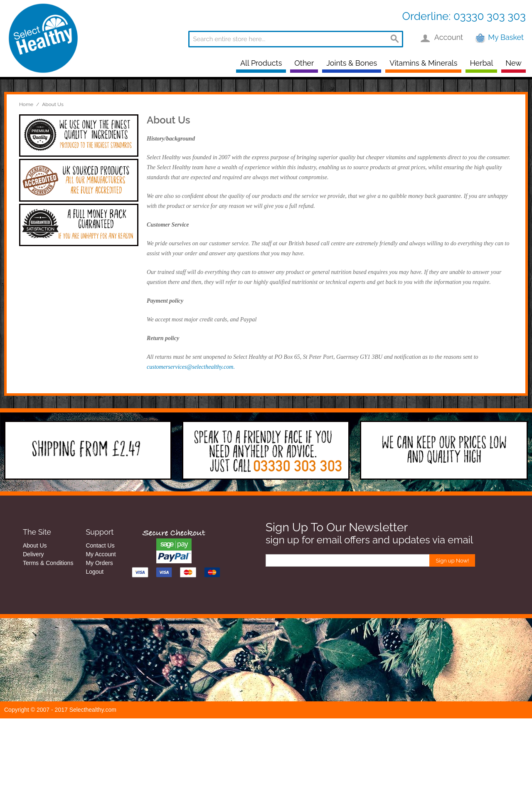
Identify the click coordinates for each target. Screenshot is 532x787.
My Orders (99, 563)
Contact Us (100, 545)
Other (304, 63)
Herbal (481, 63)
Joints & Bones (352, 63)
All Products (261, 63)
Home (26, 104)
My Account (101, 554)
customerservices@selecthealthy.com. (191, 367)
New (514, 63)
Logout (95, 572)
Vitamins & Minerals (423, 63)
